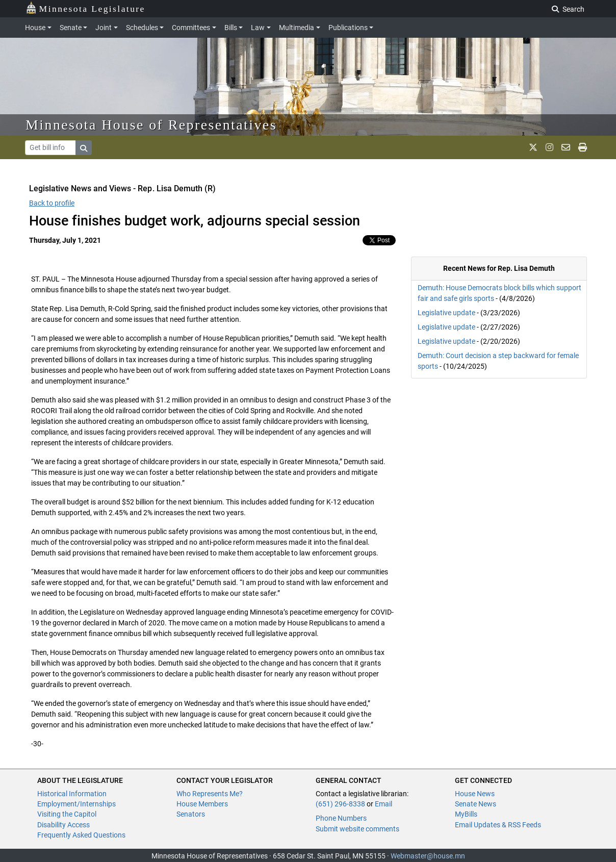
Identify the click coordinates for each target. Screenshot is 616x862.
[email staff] (566, 147)
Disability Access (63, 825)
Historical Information (72, 794)
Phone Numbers (341, 818)
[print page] (583, 147)
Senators (191, 814)
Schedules (142, 28)
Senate (71, 28)
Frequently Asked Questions (81, 835)
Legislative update (446, 313)
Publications (348, 28)
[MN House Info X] (533, 147)
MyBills (466, 814)
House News (475, 794)
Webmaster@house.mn (428, 856)
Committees (191, 28)
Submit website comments (357, 829)
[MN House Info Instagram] (549, 147)
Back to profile (52, 203)
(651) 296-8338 (340, 804)
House (35, 28)
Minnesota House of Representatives (151, 125)
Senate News (476, 804)
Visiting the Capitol (67, 814)
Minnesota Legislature (85, 8)
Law (258, 28)
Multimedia (297, 28)
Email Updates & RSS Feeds (498, 825)
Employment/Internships (76, 804)
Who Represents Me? (210, 794)
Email (383, 804)
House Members (202, 804)
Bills (231, 28)
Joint (104, 28)
